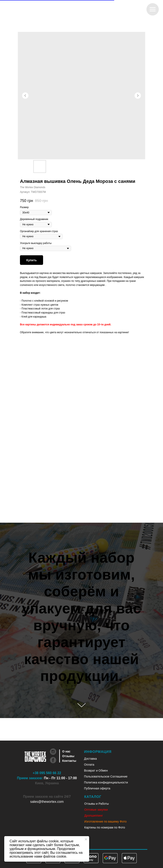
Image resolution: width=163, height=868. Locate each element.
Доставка (90, 759)
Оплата (89, 765)
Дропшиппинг (94, 816)
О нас (66, 751)
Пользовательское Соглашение (106, 776)
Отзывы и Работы (97, 804)
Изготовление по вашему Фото (105, 821)
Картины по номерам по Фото (105, 827)
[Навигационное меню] (153, 9)
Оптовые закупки (96, 810)
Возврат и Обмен (96, 771)
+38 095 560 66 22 (47, 773)
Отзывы (68, 756)
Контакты (69, 761)
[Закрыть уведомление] (86, 839)
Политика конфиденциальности (106, 782)
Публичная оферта (97, 788)
